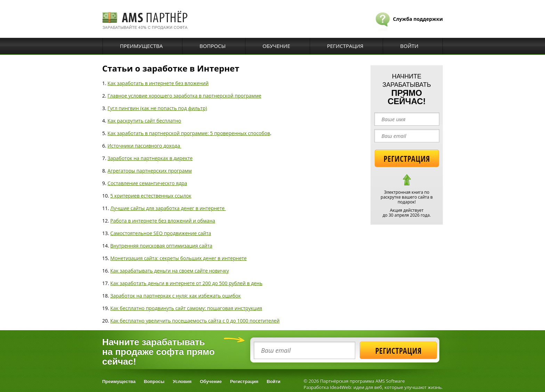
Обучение (276, 46)
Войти (409, 46)
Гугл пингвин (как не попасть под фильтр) (157, 108)
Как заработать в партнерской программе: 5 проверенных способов (189, 133)
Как (115, 321)
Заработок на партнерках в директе (150, 158)
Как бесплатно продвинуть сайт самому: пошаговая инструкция (186, 308)
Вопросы (213, 46)
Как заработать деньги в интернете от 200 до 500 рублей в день (186, 283)
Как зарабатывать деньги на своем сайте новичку (169, 271)
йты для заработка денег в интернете (181, 208)
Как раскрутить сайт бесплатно (144, 121)
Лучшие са (123, 208)
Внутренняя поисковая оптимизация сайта (161, 246)
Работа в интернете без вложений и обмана (163, 221)
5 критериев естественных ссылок (151, 196)
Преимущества (141, 46)
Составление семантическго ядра (147, 183)
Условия (182, 381)
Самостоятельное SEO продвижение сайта (161, 233)
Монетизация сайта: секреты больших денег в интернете (178, 258)
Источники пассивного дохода (144, 146)
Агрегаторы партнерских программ (149, 171)
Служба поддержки (418, 19)
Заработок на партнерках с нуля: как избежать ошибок (175, 296)
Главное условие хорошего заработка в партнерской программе (184, 96)
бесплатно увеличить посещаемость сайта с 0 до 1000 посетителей (200, 321)
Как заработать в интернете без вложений (158, 83)
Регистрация (345, 46)
